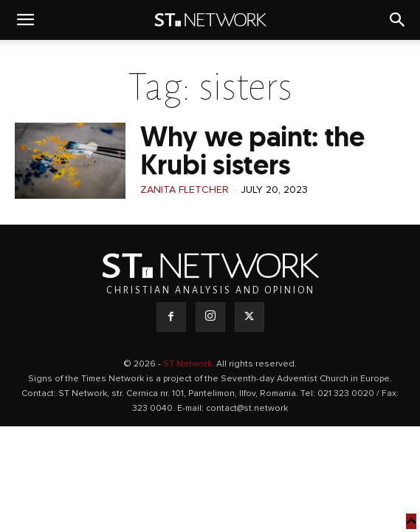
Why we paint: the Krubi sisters (252, 150)
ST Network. (190, 364)
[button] (25, 20)
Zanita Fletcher (185, 190)
